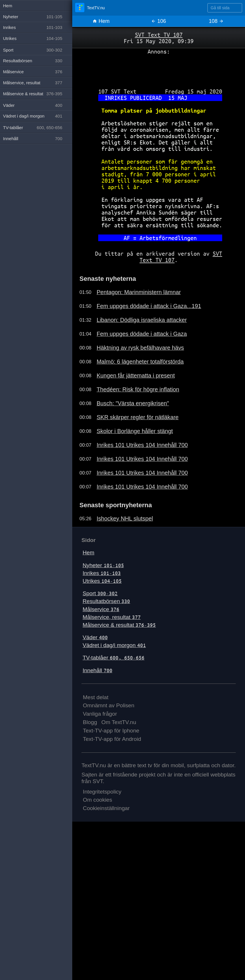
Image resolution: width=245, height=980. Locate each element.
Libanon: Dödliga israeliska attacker (142, 320)
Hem (101, 21)
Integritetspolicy (102, 792)
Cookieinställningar (106, 808)
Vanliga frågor (100, 714)
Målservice (101, 609)
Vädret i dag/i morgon (114, 645)
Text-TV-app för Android (112, 739)
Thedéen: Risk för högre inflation (138, 389)
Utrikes (102, 581)
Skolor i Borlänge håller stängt (135, 431)
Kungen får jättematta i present (136, 375)
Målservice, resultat (112, 617)
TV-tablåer (114, 658)
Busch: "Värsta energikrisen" (133, 403)
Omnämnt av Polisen (109, 705)
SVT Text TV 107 (159, 35)
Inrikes (102, 573)
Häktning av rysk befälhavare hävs (140, 348)
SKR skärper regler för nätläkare (138, 417)
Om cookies (98, 800)
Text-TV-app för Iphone (111, 731)
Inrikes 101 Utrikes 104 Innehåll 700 (142, 445)
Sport (100, 593)
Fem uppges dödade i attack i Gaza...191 (149, 306)
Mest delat (96, 697)
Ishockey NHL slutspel (125, 519)
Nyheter (103, 565)
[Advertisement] (159, 69)
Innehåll (98, 670)
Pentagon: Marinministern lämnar (139, 292)
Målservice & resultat (119, 625)
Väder (95, 637)
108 (216, 21)
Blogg (90, 722)
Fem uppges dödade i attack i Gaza (142, 334)
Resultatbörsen (106, 601)
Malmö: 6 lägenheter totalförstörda (140, 362)
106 (158, 21)
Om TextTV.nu (119, 722)
